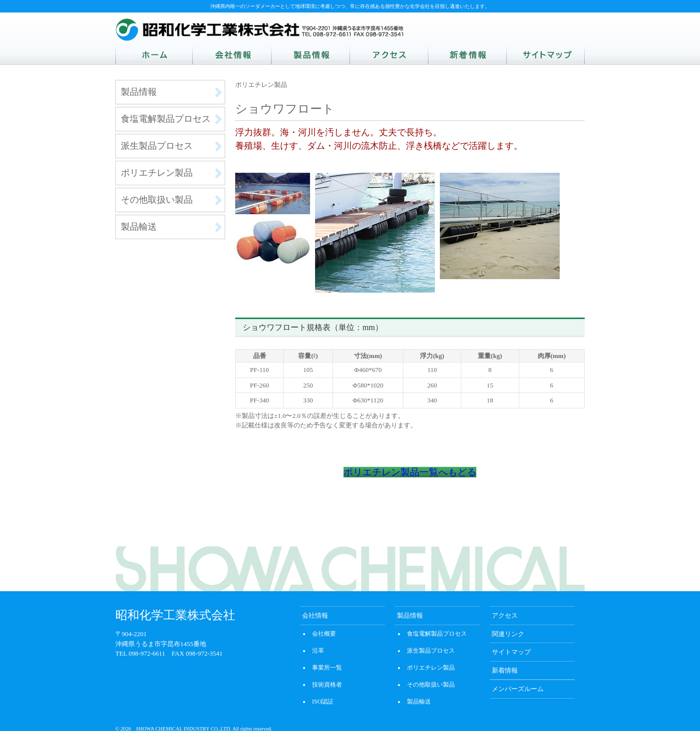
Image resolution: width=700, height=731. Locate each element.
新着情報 (505, 653)
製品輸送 (139, 227)
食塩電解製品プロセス (166, 119)
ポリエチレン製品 (157, 173)
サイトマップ (511, 635)
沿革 (318, 634)
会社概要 (324, 617)
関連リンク (508, 617)
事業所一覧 (327, 651)
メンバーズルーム (518, 672)
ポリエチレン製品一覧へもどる (410, 464)
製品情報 (139, 92)
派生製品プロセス (157, 146)
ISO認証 (323, 685)
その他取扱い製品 (157, 200)
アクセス (505, 599)
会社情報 (315, 599)
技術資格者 (327, 668)
